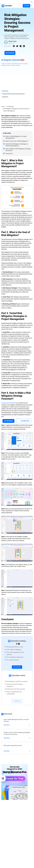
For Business (10, 107)
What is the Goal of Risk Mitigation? (17, 141)
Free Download (10, 53)
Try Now (27, 6)
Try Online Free (24, 421)
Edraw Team (13, 41)
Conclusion (9, 153)
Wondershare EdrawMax (8, 403)
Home (3, 107)
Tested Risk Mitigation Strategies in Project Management (17, 145)
